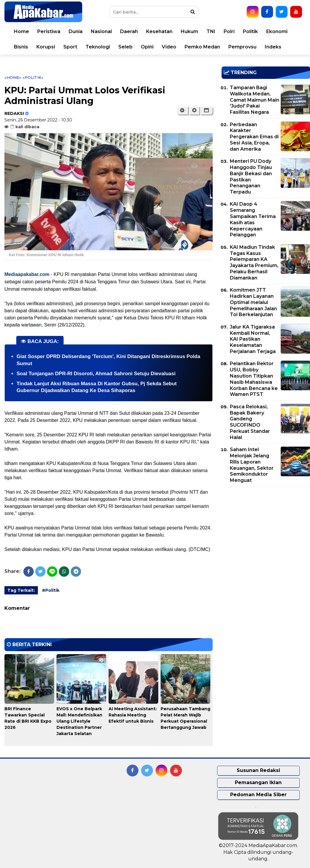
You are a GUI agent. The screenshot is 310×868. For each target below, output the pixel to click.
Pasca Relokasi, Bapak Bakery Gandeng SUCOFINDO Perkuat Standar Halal (250, 422)
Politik (250, 31)
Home (21, 31)
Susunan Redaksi (258, 770)
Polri (229, 31)
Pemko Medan (202, 47)
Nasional (101, 31)
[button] (207, 110)
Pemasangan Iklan (258, 782)
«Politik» (33, 77)
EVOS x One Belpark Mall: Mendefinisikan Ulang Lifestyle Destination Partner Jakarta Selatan (79, 721)
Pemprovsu (242, 47)
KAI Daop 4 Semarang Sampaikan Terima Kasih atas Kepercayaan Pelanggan (253, 219)
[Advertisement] (266, 533)
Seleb (125, 47)
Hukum (189, 31)
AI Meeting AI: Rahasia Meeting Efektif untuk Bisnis (133, 715)
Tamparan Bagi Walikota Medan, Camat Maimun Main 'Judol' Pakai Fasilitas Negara (255, 100)
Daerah (129, 31)
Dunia (76, 31)
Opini (147, 47)
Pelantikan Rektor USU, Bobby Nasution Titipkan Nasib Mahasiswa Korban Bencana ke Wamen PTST (254, 379)
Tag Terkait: (21, 590)
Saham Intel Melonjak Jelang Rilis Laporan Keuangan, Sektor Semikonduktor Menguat (252, 465)
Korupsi (46, 47)
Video (169, 47)
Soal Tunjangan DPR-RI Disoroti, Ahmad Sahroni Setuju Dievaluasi (96, 374)
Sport (70, 47)
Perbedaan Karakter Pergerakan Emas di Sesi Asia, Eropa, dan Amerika (254, 137)
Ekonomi (277, 31)
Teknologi (98, 47)
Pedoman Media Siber (258, 795)
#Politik (51, 590)
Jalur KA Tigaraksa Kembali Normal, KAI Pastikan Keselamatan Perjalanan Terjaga (253, 339)
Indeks (273, 47)
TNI (211, 31)
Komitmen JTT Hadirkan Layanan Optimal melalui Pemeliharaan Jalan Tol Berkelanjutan (253, 302)
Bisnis (21, 47)
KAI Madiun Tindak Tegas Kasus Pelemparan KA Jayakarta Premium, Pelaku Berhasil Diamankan (254, 262)
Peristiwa (49, 31)
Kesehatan (159, 31)
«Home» (13, 77)
